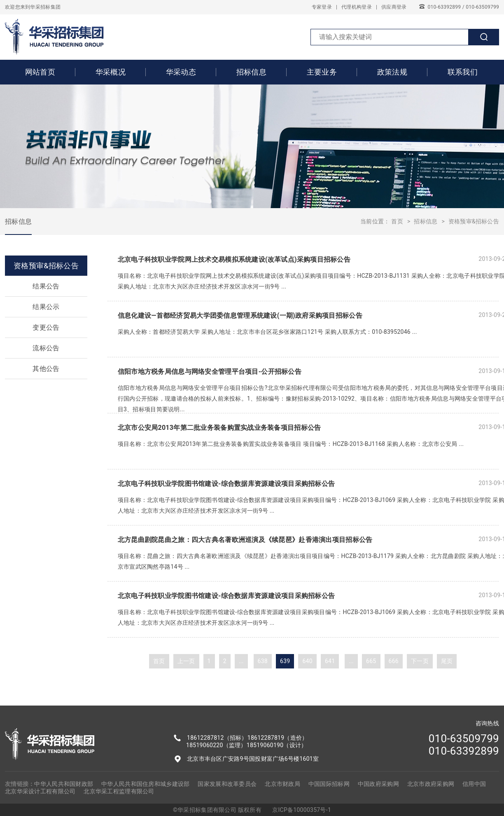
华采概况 (111, 72)
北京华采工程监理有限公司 (119, 791)
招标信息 (251, 72)
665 (371, 661)
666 (394, 661)
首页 (397, 221)
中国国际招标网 (329, 784)
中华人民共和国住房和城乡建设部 (145, 784)
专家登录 (322, 7)
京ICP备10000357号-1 (302, 810)
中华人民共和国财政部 (64, 784)
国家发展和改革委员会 (227, 784)
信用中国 (474, 784)
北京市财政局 (282, 784)
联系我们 (463, 72)
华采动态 (181, 72)
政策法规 (392, 72)
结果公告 (46, 286)
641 (330, 661)
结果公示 (46, 307)
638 (263, 661)
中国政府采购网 (378, 784)
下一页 (420, 661)
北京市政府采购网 (431, 784)
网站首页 (40, 72)
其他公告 (46, 369)
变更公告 (46, 327)
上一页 (186, 661)
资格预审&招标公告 (474, 221)
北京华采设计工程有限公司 (40, 791)
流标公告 (46, 348)
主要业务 (322, 72)
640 (307, 661)
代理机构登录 (357, 7)
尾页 (447, 661)
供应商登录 (394, 7)
